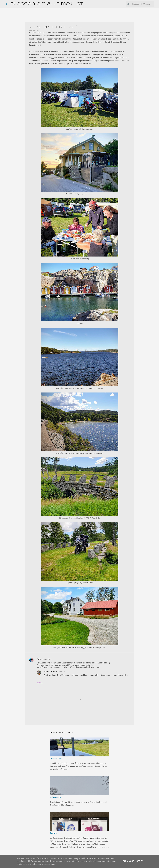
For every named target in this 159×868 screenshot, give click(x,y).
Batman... (53, 833)
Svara (40, 683)
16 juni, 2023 (47, 659)
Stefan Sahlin (50, 672)
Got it (139, 861)
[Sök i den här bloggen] (141, 4)
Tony (39, 659)
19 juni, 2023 (62, 672)
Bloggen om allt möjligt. (47, 4)
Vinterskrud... (55, 797)
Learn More (128, 861)
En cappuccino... (56, 758)
